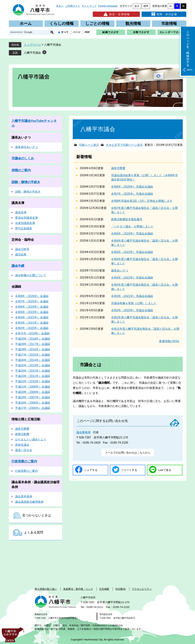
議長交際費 (118, 168)
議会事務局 (83, 432)
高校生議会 (22, 445)
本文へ (60, 6)
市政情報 (169, 24)
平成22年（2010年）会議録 (33, 381)
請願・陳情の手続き (26, 182)
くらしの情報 (62, 24)
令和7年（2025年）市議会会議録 (132, 194)
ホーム (26, 24)
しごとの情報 (97, 24)
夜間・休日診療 (164, 14)
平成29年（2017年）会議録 (33, 344)
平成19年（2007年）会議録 (33, 397)
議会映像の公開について (31, 275)
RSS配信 (121, 589)
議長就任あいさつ (26, 147)
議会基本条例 (24, 496)
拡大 (137, 6)
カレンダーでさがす (172, 32)
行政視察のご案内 (24, 461)
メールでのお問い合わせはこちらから (128, 453)
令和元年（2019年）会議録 (32, 333)
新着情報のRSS (169, 341)
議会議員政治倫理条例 (29, 502)
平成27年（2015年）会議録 (33, 355)
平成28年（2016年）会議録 (33, 349)
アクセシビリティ (142, 589)
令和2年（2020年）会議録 (32, 328)
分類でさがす (141, 32)
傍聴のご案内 (21, 170)
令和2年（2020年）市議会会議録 (132, 310)
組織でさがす (111, 32)
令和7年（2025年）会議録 (32, 301)
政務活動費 (22, 434)
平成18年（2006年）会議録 (33, 403)
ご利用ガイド (73, 6)
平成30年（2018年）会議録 (33, 339)
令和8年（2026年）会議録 (32, 296)
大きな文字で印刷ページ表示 (124, 145)
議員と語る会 (24, 450)
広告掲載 (104, 589)
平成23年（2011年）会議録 (33, 376)
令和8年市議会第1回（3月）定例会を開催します (142, 201)
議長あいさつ (120, 270)
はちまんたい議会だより (31, 439)
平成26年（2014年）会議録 (33, 360)
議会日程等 (22, 249)
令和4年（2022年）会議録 (32, 317)
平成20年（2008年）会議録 (33, 392)
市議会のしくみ (23, 158)
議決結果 (21, 254)
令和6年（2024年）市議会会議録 (132, 234)
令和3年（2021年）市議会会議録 (132, 296)
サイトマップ (89, 6)
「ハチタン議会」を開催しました (132, 226)
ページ (77, 32)
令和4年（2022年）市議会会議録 (132, 278)
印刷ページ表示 (89, 145)
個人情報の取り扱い (46, 589)
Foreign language (108, 6)
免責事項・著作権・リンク (78, 589)
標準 (146, 6)
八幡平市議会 (32, 53)
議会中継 (18, 266)
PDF (87, 32)
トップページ (32, 45)
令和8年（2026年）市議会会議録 (132, 187)
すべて (65, 32)
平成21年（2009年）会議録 (33, 387)
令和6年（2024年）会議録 (32, 307)
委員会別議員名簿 (26, 218)
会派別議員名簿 (25, 223)
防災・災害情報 (116, 14)
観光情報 (133, 24)
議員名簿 (18, 203)
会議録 (16, 287)
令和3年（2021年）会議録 (32, 323)
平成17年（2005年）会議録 (33, 408)
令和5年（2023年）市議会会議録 (132, 252)
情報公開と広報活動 (26, 419)
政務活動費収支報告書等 (127, 219)
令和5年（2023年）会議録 (32, 312)
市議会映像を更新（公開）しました (134, 303)
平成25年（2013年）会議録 (33, 365)
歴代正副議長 (24, 228)
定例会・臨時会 (23, 240)
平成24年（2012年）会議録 (33, 371)
